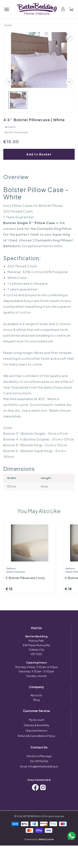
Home (8, 25)
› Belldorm (10, 127)
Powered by (39, 839)
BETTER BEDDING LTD (34, 816)
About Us (36, 695)
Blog (37, 700)
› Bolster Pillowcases (16, 132)
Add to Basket (39, 154)
